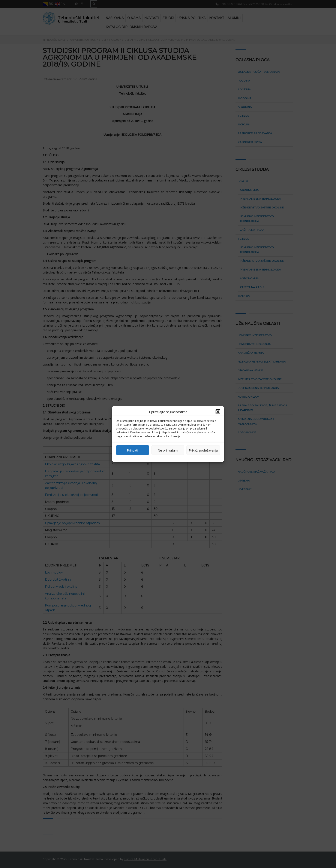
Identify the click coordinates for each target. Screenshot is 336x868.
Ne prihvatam (168, 450)
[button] (218, 412)
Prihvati (132, 450)
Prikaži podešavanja (203, 450)
